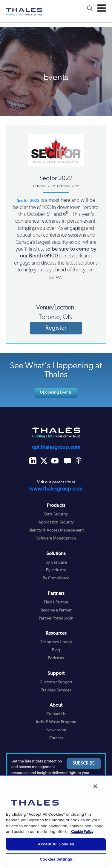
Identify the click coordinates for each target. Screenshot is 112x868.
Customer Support (56, 682)
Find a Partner (56, 602)
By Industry (56, 570)
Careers (56, 738)
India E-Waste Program (56, 722)
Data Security (56, 514)
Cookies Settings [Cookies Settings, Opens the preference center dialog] (56, 859)
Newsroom (56, 730)
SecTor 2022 (28, 201)
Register (56, 328)
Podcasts (56, 658)
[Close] (95, 786)
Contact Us (56, 714)
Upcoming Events (56, 393)
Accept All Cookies (56, 844)
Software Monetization (56, 538)
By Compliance (56, 578)
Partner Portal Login (56, 618)
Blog (56, 650)
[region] (56, 821)
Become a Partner (56, 610)
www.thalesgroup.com (56, 489)
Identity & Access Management (56, 530)
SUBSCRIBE (84, 764)
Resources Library (56, 642)
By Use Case (56, 563)
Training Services (56, 690)
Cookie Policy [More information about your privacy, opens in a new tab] (82, 832)
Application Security (56, 522)
